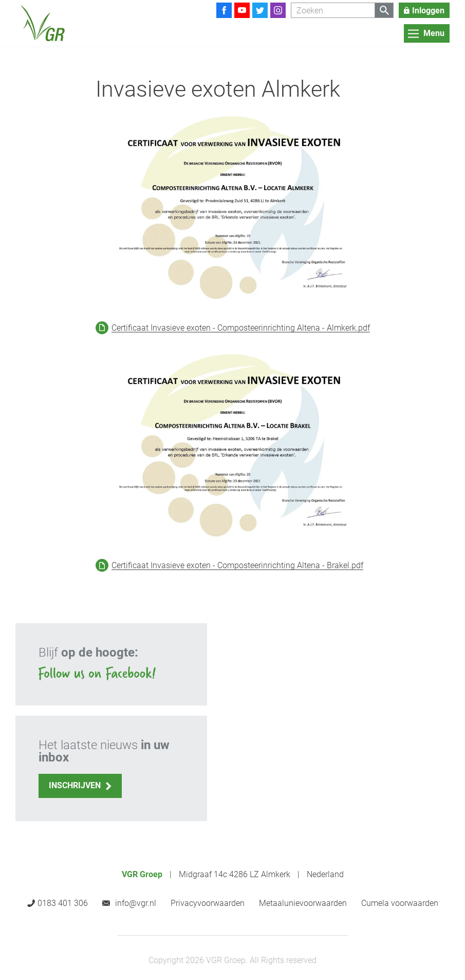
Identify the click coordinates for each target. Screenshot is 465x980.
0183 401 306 (63, 903)
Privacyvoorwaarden (208, 903)
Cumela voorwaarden (400, 903)
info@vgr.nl (136, 903)
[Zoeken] (333, 10)
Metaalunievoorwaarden (303, 903)
